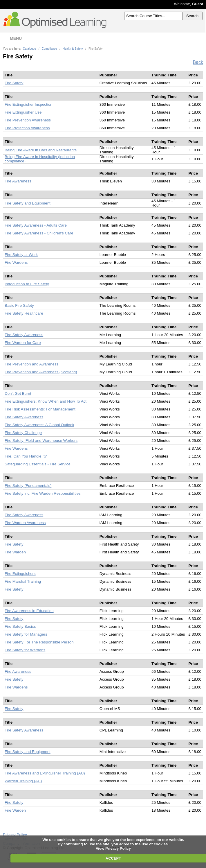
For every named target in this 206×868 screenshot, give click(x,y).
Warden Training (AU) (23, 781)
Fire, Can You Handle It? (26, 456)
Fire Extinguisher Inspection (28, 104)
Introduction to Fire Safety (27, 284)
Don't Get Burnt (18, 393)
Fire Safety (14, 83)
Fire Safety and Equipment (28, 203)
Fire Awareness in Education (29, 611)
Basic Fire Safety (19, 305)
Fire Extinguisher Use (23, 112)
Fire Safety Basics (20, 626)
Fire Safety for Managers (26, 634)
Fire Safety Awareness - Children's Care (39, 233)
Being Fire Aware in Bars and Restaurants (41, 150)
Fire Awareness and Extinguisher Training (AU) (45, 773)
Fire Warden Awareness (25, 523)
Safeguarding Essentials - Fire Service (38, 464)
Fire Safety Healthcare (24, 313)
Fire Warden (15, 552)
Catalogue (30, 49)
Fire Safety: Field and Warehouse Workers (41, 441)
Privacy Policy (15, 835)
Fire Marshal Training (23, 581)
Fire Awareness (18, 181)
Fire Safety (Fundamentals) (28, 486)
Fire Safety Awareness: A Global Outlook (39, 425)
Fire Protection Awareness (27, 128)
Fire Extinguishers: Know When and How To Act (46, 401)
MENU (12, 38)
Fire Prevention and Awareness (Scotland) (41, 372)
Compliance (49, 49)
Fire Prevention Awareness (28, 120)
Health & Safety (73, 49)
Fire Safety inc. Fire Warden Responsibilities (43, 493)
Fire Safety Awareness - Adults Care (36, 225)
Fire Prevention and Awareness (31, 364)
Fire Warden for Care (23, 343)
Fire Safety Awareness (24, 335)
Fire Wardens (16, 262)
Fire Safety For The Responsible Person (39, 642)
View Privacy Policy (113, 848)
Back (198, 62)
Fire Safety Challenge (23, 433)
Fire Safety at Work (21, 255)
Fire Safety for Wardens (25, 650)
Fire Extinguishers (20, 574)
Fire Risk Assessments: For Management (40, 409)
